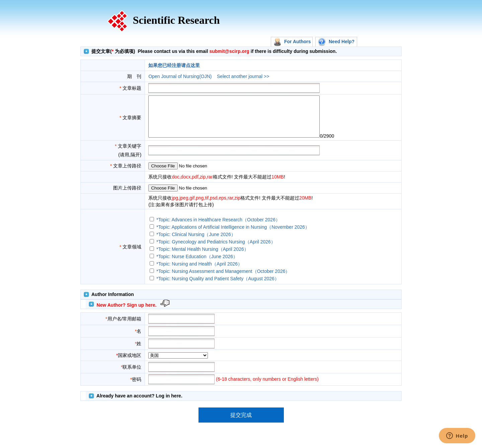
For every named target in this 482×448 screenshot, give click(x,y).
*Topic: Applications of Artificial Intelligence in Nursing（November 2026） (233, 235)
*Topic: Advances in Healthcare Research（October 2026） (218, 228)
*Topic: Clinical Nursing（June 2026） (196, 242)
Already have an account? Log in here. (139, 404)
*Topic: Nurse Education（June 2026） (197, 265)
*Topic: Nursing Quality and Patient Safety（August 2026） (218, 287)
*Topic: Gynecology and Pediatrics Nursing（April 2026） (216, 250)
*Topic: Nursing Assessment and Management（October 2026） (223, 279)
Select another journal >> (243, 76)
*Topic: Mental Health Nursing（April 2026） (202, 257)
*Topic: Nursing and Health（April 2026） (199, 272)
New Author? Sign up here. (127, 313)
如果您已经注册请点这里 (174, 65)
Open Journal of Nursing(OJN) (180, 76)
